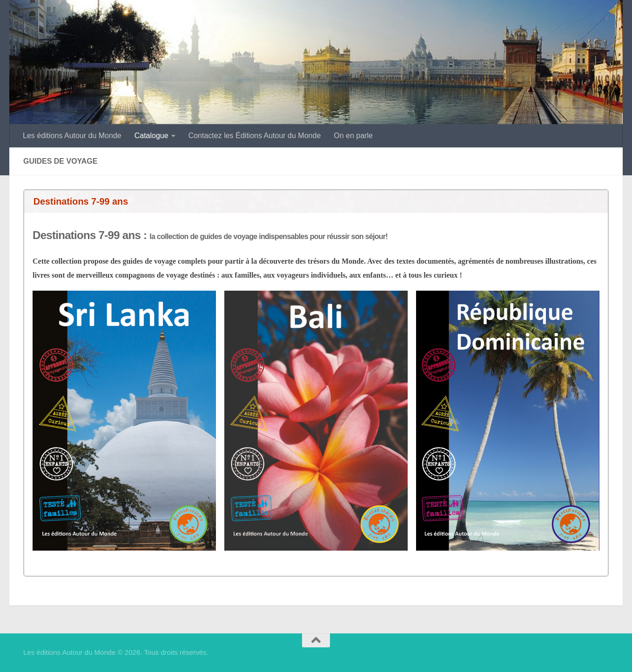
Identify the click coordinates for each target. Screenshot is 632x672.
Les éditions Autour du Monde (72, 136)
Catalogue (151, 136)
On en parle (353, 136)
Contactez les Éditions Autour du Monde (255, 136)
